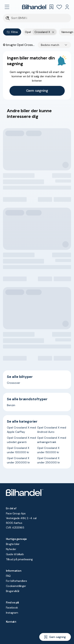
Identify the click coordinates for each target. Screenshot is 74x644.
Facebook (12, 608)
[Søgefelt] (40, 18)
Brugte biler (13, 544)
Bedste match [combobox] (50, 45)
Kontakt (11, 622)
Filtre (12, 32)
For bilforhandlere (16, 581)
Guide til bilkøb (15, 554)
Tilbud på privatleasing (19, 559)
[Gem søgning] (55, 637)
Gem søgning (37, 91)
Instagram (12, 613)
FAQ (8, 576)
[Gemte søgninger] (51, 7)
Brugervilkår (13, 591)
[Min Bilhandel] (67, 7)
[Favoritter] (59, 7)
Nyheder (11, 549)
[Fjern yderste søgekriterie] (53, 32)
